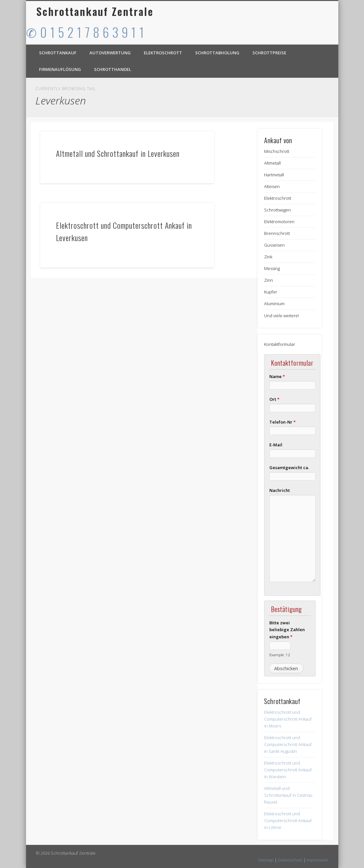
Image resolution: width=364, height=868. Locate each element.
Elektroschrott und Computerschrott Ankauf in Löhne (288, 821)
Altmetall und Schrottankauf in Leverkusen (118, 153)
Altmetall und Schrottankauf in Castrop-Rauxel (289, 795)
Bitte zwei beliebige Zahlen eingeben (287, 630)
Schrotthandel (113, 69)
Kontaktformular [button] (280, 344)
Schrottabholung (217, 53)
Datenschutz (290, 860)
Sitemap (266, 860)
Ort (274, 399)
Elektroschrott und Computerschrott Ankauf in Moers (288, 719)
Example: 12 (280, 655)
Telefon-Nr (283, 422)
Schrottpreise (269, 53)
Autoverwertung (110, 53)
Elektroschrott (163, 53)
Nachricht (280, 490)
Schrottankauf (58, 53)
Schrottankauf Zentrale (95, 11)
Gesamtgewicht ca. (289, 468)
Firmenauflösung (60, 69)
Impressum (317, 860)
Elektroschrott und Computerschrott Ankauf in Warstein (288, 770)
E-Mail (276, 445)
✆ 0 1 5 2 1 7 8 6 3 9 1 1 (85, 32)
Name (277, 376)
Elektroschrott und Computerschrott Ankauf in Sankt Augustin (288, 744)
